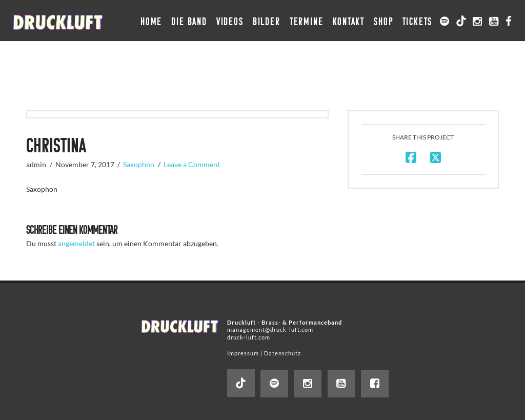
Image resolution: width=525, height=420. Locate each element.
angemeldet (76, 243)
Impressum (243, 353)
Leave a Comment (192, 164)
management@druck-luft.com (270, 329)
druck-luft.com (249, 337)
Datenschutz (282, 353)
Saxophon (139, 164)
